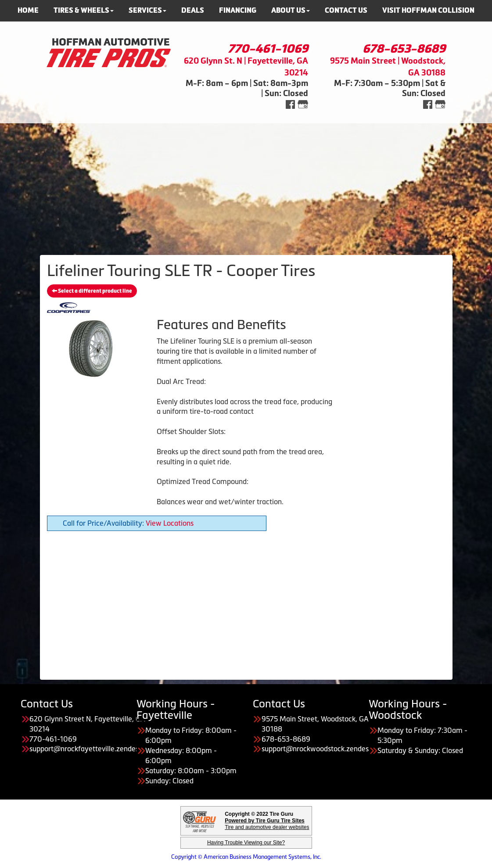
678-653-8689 (404, 49)
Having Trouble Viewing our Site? (246, 843)
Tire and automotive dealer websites (267, 824)
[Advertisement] (246, 185)
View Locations (170, 523)
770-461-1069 (268, 49)
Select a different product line (92, 291)
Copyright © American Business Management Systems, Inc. (246, 857)
